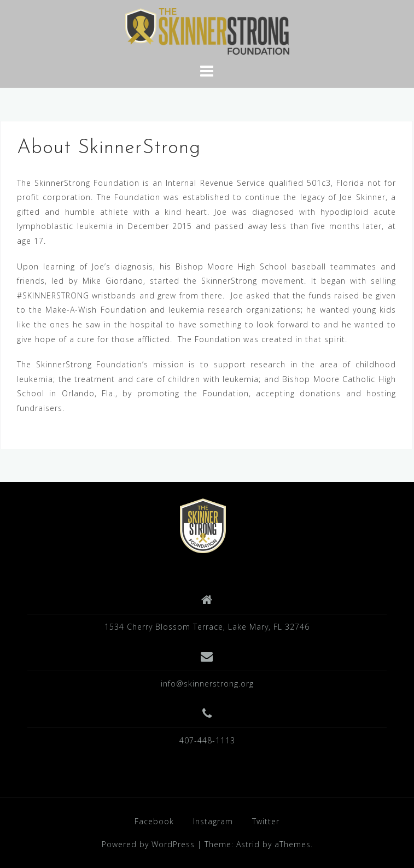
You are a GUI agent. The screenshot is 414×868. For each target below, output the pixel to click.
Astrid (248, 844)
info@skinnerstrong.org (207, 684)
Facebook (154, 821)
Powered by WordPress (148, 844)
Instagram (213, 821)
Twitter (266, 821)
